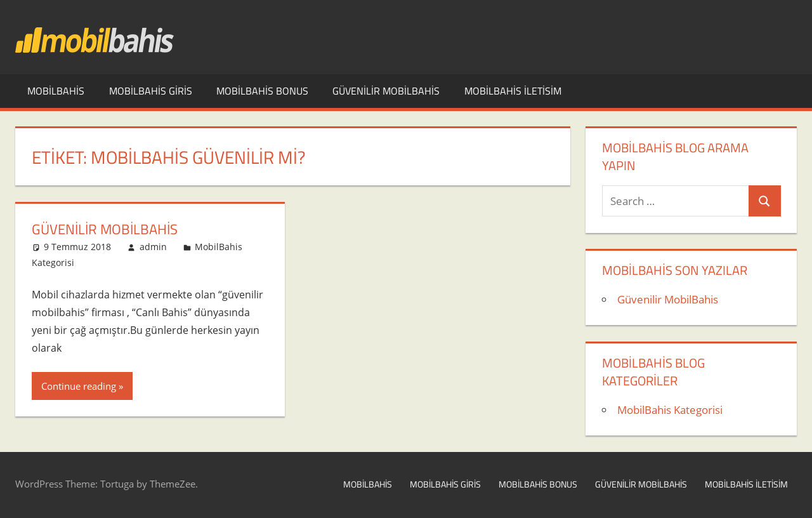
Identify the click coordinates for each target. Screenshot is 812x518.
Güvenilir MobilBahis (386, 91)
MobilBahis (56, 91)
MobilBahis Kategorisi (670, 410)
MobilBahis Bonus (262, 91)
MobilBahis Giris (151, 91)
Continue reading (79, 386)
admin (153, 247)
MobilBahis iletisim (513, 91)
